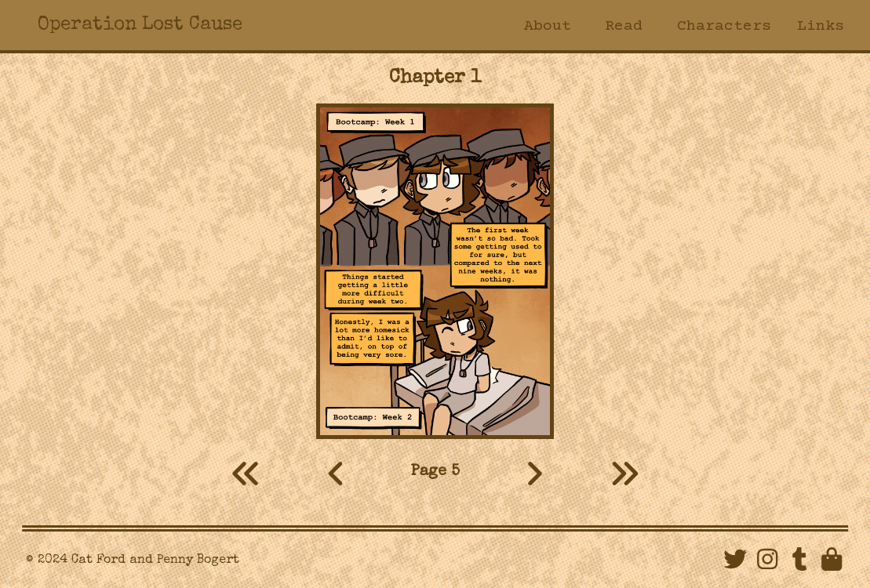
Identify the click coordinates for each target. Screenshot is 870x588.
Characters (722, 26)
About (546, 26)
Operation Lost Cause (140, 25)
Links (821, 26)
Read (624, 26)
